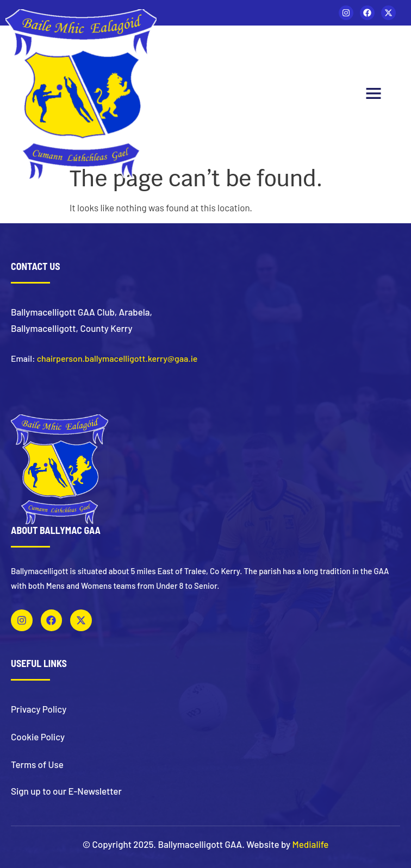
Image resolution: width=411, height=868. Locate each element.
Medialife (311, 844)
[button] (373, 95)
